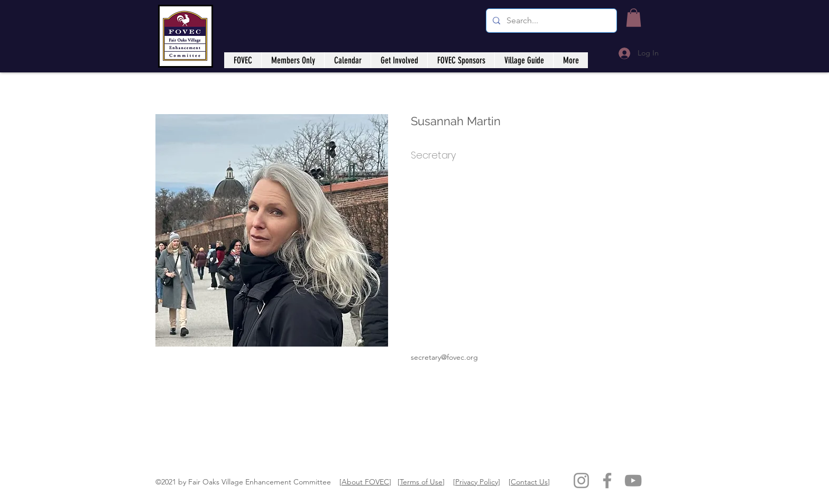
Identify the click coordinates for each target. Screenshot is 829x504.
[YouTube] (633, 480)
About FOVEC (365, 482)
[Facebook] (607, 480)
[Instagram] (581, 480)
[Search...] (550, 21)
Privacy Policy (477, 482)
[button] (634, 18)
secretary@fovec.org (444, 357)
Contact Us (529, 482)
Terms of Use (421, 482)
